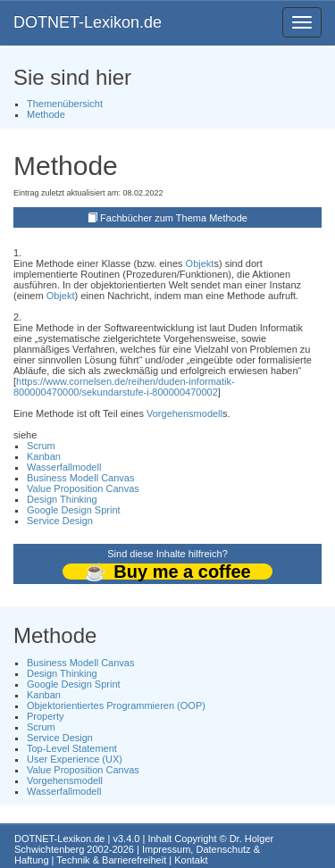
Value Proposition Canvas (83, 488)
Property (46, 716)
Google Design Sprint (74, 510)
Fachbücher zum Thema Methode (174, 218)
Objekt (200, 263)
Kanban (44, 456)
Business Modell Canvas (80, 478)
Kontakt (191, 860)
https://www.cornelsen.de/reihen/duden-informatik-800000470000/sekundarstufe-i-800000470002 (124, 387)
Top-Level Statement (72, 748)
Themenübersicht (65, 104)
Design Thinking (62, 499)
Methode (46, 114)
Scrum (41, 446)
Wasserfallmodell (64, 467)
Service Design (60, 521)
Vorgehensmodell (184, 413)
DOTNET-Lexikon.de (88, 22)
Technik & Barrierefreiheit (111, 860)
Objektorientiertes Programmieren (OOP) (116, 705)
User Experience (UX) (75, 759)
